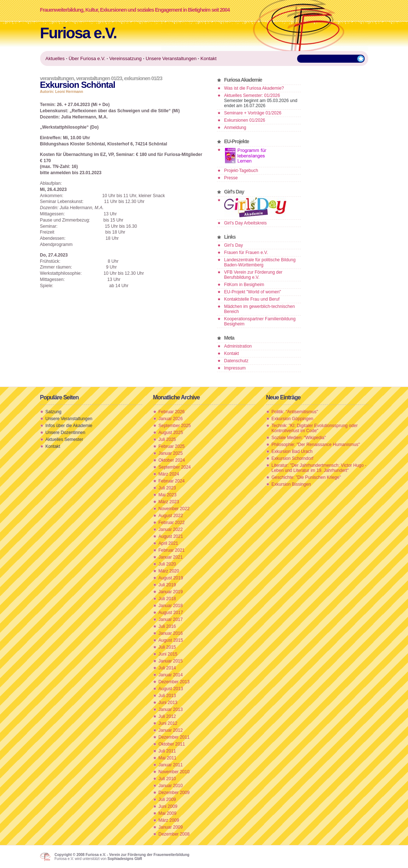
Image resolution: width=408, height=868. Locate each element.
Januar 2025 (171, 453)
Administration (238, 346)
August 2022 (171, 516)
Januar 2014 (171, 675)
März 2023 (169, 502)
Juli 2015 (167, 647)
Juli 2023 (167, 488)
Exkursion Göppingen (293, 419)
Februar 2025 (172, 446)
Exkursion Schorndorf (293, 458)
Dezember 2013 (174, 682)
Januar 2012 (171, 730)
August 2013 (171, 689)
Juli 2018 (167, 599)
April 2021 (168, 543)
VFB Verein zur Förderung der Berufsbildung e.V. (253, 275)
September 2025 (175, 426)
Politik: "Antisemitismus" (295, 412)
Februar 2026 (172, 412)
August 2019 (171, 578)
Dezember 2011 (174, 737)
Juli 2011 (167, 751)
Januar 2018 (171, 606)
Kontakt (232, 353)
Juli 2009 (167, 799)
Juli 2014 (167, 668)
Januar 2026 (171, 419)
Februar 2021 (172, 550)
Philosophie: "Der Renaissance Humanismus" (316, 445)
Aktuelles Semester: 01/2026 (252, 95)
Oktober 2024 (172, 460)
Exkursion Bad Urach (292, 451)
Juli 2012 (167, 716)
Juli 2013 (167, 696)
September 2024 (175, 467)
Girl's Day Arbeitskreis (246, 223)
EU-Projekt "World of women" (253, 292)
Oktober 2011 (172, 744)
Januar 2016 (171, 633)
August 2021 (171, 536)
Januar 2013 (171, 709)
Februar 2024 (172, 481)
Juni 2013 (168, 703)
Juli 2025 (167, 439)
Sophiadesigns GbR (125, 859)
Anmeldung (235, 128)
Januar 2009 (171, 827)
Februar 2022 (172, 523)
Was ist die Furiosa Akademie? (254, 88)
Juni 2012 (168, 723)
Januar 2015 (171, 661)
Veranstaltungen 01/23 (99, 78)
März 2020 (169, 571)
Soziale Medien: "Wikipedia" (299, 438)
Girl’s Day (234, 245)
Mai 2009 (168, 813)
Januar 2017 (171, 619)
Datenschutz (236, 361)
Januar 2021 (171, 557)
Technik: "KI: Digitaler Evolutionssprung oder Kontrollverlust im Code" (315, 428)
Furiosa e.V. (78, 33)
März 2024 (169, 474)
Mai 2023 (168, 495)
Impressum (235, 368)
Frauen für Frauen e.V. (246, 253)
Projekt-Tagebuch (241, 171)
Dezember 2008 (174, 834)
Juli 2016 (167, 626)
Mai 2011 (168, 758)
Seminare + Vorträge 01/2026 (253, 113)
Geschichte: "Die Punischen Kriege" (306, 477)
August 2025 (171, 433)
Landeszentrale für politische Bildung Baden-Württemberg (260, 262)
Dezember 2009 (174, 793)
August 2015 (171, 640)
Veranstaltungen (57, 78)
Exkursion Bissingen (291, 484)
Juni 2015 (168, 654)
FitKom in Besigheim (244, 285)
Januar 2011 (171, 765)
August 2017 (171, 613)
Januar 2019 (171, 592)
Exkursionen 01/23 (143, 78)
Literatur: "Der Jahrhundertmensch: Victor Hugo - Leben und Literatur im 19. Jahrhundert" (319, 468)
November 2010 (174, 772)
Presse (231, 178)
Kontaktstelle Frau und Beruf (252, 299)
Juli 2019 (167, 585)
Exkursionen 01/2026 (245, 120)
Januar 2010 (171, 786)
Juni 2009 (168, 806)
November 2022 (174, 509)
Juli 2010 (167, 779)
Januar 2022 (171, 529)
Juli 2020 (167, 564)
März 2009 (169, 820)
